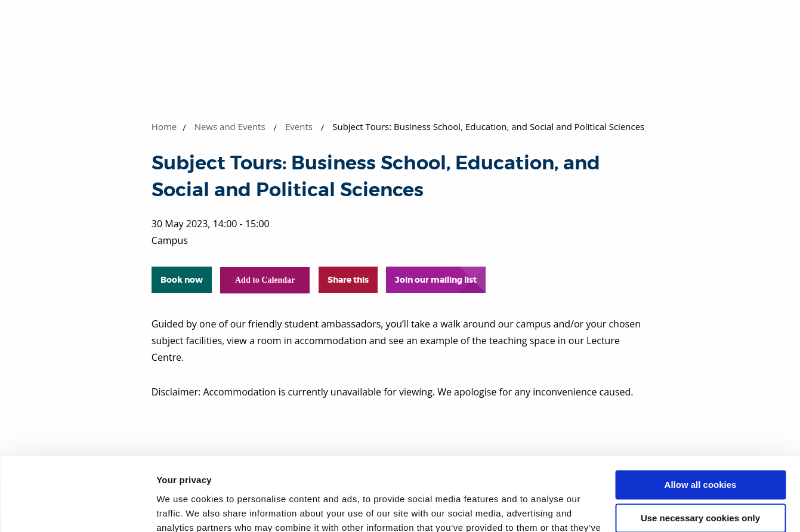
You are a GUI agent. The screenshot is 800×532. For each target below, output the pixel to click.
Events (299, 126)
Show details (184, 508)
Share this (348, 280)
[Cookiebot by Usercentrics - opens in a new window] (77, 509)
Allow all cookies (701, 418)
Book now (182, 280)
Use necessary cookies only (700, 452)
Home (164, 126)
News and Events (230, 126)
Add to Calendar (265, 280)
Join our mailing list (436, 280)
